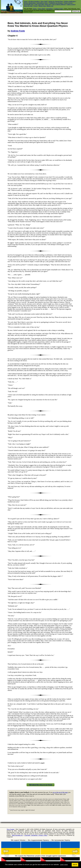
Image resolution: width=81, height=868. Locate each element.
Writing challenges (70, 1)
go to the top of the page (60, 792)
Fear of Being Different (59, 4)
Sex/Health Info (28, 4)
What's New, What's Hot (46, 6)
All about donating (34, 1)
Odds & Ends (71, 4)
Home (26, 1)
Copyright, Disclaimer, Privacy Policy (36, 835)
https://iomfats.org (17, 835)
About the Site (28, 6)
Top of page (10, 829)
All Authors (50, 9)
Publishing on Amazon (56, 3)
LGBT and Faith (39, 4)
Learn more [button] (64, 865)
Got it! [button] (75, 865)
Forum (36, 6)
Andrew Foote (59, 9)
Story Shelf (44, 1)
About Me (48, 4)
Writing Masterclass (30, 3)
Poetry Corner (68, 3)
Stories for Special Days (56, 1)
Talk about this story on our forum (40, 785)
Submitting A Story (42, 3)
